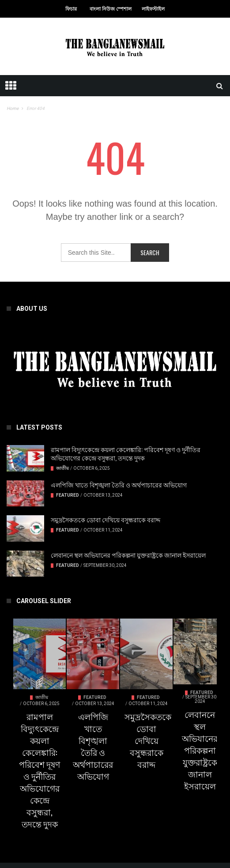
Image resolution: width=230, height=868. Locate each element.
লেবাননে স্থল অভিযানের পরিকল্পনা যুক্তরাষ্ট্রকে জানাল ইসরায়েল (128, 555)
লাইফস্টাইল (153, 9)
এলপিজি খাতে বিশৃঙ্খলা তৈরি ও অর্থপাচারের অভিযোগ (119, 485)
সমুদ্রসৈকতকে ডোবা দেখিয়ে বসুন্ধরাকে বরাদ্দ (106, 519)
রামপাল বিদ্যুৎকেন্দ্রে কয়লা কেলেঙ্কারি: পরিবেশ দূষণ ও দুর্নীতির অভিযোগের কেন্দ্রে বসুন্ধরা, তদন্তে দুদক (126, 453)
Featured (68, 495)
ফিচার (71, 9)
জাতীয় (62, 468)
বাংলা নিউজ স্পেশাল (111, 9)
